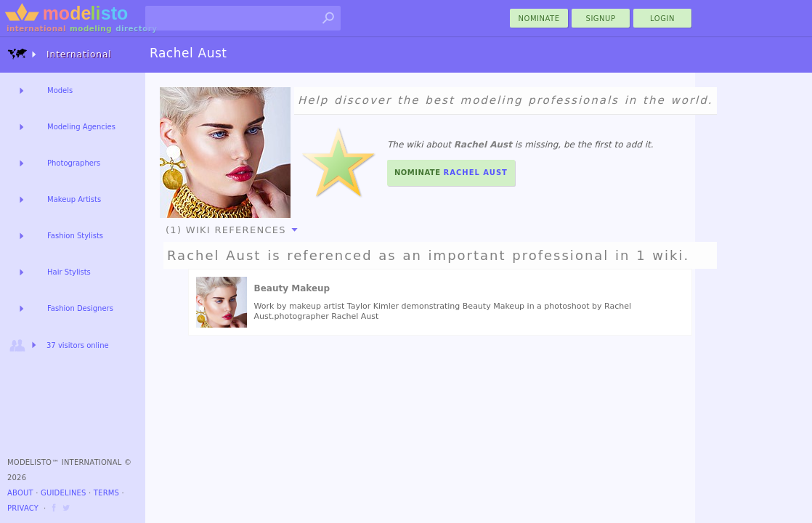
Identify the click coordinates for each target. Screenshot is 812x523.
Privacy (23, 508)
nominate (539, 19)
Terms (106, 493)
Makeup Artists (74, 199)
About (20, 493)
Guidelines (64, 493)
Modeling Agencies (81, 127)
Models (60, 90)
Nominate (451, 173)
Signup (601, 19)
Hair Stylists (69, 272)
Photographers (74, 163)
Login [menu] (662, 19)
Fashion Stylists (75, 236)
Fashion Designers (80, 308)
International (60, 54)
